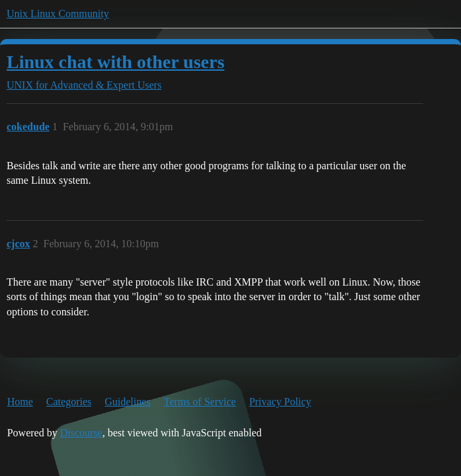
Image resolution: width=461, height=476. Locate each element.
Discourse (81, 433)
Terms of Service (200, 402)
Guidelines (127, 402)
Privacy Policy (280, 402)
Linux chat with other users (115, 62)
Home (20, 402)
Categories (69, 402)
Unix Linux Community (58, 14)
